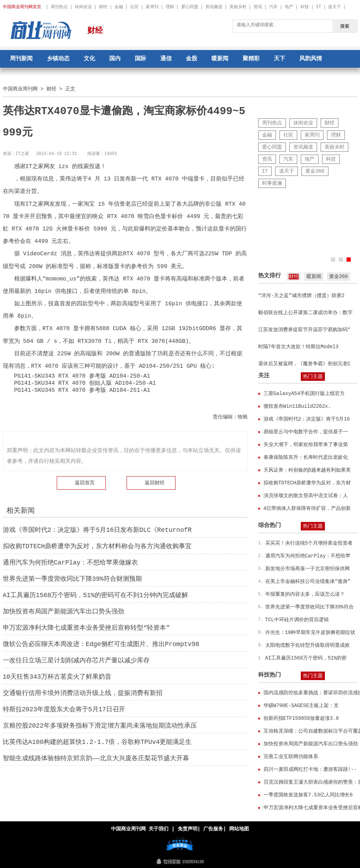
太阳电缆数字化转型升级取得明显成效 (308, 645)
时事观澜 (272, 183)
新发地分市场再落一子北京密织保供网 (308, 569)
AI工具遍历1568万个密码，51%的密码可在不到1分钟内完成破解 (95, 595)
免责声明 (187, 829)
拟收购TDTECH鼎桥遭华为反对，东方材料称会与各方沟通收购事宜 (97, 546)
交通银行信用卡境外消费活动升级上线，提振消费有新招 (83, 693)
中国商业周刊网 (20, 89)
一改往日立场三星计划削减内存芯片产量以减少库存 (76, 661)
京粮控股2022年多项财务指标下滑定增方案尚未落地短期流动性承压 (100, 726)
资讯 (258, 7)
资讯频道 (214, 7)
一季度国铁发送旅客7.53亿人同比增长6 (308, 795)
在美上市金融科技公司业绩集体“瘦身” (308, 581)
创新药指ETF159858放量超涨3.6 (301, 718)
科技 (305, 7)
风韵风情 (311, 59)
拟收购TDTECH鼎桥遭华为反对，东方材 (307, 483)
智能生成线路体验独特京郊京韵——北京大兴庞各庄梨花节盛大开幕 (96, 758)
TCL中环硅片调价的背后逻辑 (297, 620)
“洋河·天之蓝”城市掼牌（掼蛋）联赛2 (301, 296)
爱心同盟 (190, 7)
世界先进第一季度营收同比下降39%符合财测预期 (72, 579)
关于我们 (159, 829)
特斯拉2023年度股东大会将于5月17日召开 (64, 710)
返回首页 (85, 483)
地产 (289, 7)
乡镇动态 (58, 59)
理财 (170, 7)
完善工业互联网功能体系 (291, 756)
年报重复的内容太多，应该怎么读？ (305, 594)
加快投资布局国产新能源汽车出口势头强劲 (63, 612)
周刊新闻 (21, 59)
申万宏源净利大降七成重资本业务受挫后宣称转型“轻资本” (87, 628)
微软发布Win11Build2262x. (297, 406)
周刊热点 (59, 7)
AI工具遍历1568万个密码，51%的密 (306, 658)
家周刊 (152, 7)
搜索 (345, 26)
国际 (140, 59)
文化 (89, 59)
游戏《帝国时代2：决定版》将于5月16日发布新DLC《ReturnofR (97, 530)
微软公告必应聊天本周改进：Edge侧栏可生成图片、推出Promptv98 (101, 644)
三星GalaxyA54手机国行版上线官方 (304, 393)
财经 (103, 7)
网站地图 (239, 829)
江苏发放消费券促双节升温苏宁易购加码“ (304, 330)
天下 (279, 59)
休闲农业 (83, 7)
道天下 (334, 7)
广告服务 (213, 829)
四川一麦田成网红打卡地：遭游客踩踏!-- (310, 769)
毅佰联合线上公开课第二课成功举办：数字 (305, 313)
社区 (134, 7)
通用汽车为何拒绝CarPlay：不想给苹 (308, 556)
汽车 (273, 7)
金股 (192, 59)
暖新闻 (220, 59)
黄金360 (315, 171)
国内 (115, 59)
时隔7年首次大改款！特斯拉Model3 (298, 347)
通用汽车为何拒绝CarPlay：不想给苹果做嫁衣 (71, 563)
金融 (119, 7)
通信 (166, 59)
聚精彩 (251, 59)
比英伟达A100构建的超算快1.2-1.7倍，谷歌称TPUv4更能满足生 (97, 742)
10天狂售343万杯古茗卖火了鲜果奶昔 (57, 677)
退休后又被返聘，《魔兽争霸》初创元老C (304, 364)
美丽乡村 (238, 7)
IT (319, 7)
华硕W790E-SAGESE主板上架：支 (301, 705)
